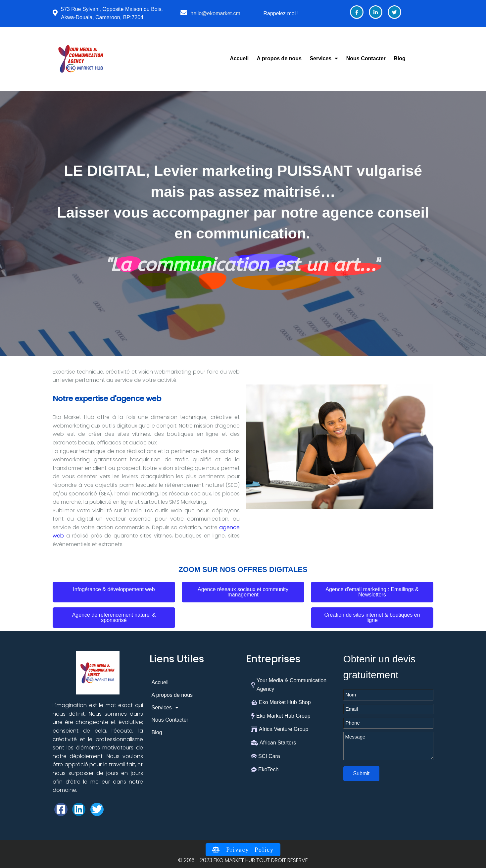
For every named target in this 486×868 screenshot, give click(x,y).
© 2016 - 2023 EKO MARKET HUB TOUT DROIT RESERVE (243, 860)
